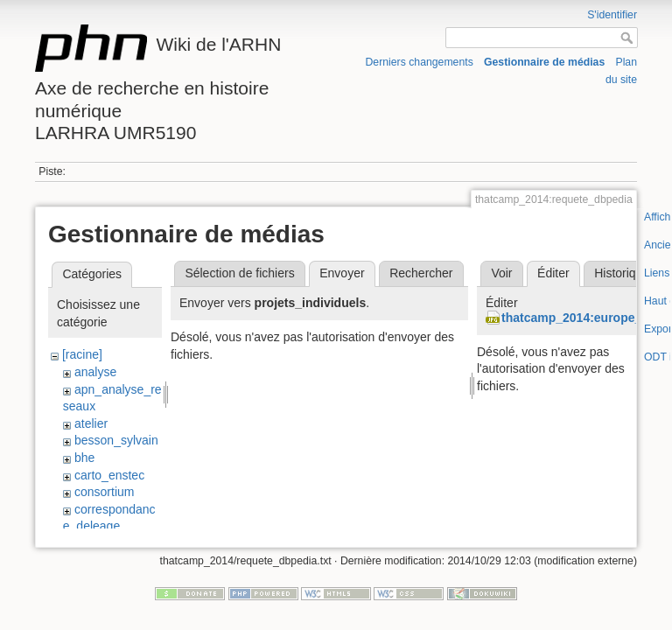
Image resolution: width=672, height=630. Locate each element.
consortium (104, 492)
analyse (95, 372)
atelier (91, 423)
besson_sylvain (116, 440)
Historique (622, 273)
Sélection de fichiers (239, 273)
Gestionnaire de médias (544, 62)
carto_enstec (109, 475)
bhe (84, 458)
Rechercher (421, 273)
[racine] (82, 354)
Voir (501, 273)
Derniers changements (420, 62)
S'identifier (612, 15)
